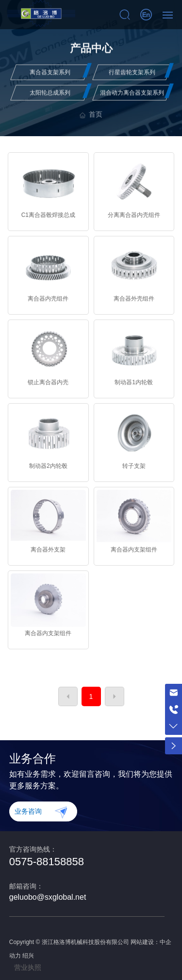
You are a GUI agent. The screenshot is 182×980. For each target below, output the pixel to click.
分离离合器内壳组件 (134, 215)
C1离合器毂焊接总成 (48, 215)
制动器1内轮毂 (134, 382)
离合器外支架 (48, 550)
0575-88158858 (47, 862)
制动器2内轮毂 (48, 466)
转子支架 (134, 466)
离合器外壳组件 (134, 299)
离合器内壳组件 (48, 299)
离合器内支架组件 (134, 550)
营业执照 (28, 967)
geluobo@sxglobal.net (48, 897)
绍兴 (28, 956)
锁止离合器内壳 (48, 382)
